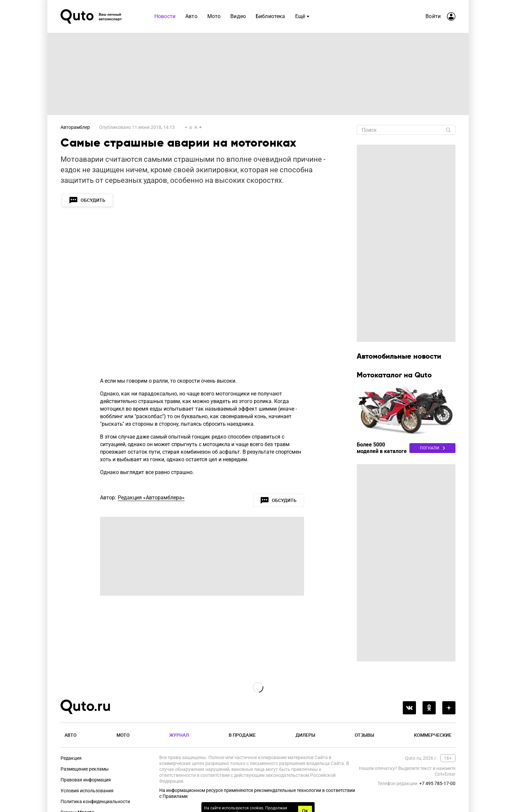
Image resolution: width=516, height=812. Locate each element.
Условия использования (87, 791)
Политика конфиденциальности (95, 801)
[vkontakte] (409, 708)
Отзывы (364, 735)
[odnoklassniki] (429, 708)
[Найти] (448, 130)
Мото (123, 735)
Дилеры (305, 735)
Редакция (71, 758)
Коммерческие (433, 735)
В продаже (242, 735)
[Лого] (92, 16)
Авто (71, 735)
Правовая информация (86, 780)
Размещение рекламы (85, 769)
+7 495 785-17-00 (437, 783)
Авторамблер (75, 127)
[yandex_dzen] (449, 708)
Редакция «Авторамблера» (151, 498)
